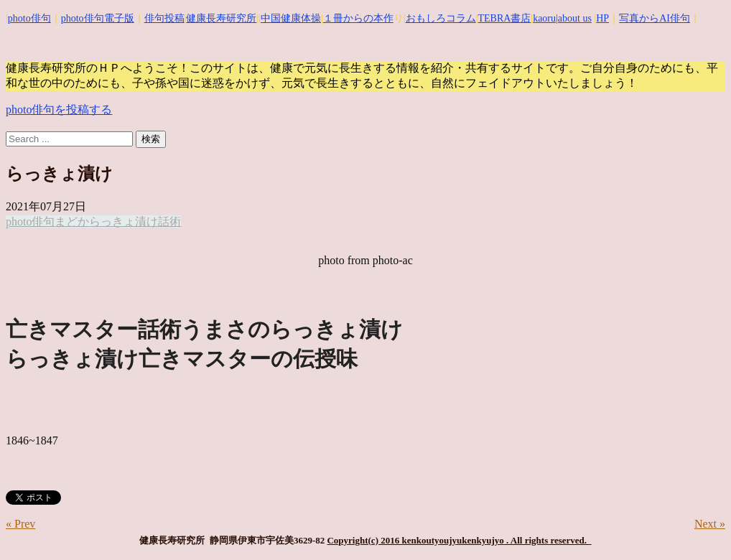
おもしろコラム (441, 18)
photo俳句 (29, 18)
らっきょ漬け (124, 221)
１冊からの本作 (358, 18)
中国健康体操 (291, 18)
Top (697, 526)
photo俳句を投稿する (59, 109)
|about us (574, 18)
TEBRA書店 (504, 18)
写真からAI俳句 (655, 18)
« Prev (20, 524)
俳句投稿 (164, 18)
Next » (710, 524)
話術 (169, 221)
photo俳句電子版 (98, 18)
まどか (72, 221)
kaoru (544, 18)
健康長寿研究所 (221, 18)
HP (602, 18)
